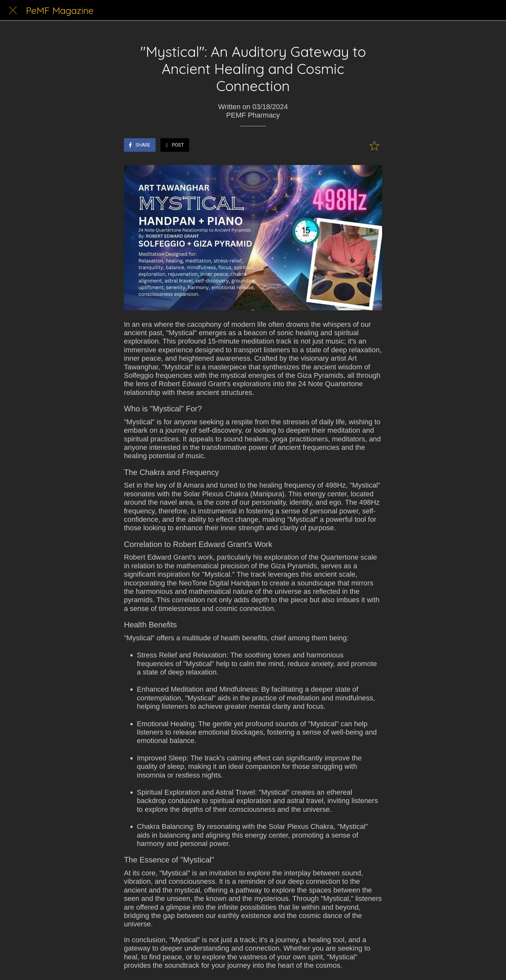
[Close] (13, 10)
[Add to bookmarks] (374, 146)
